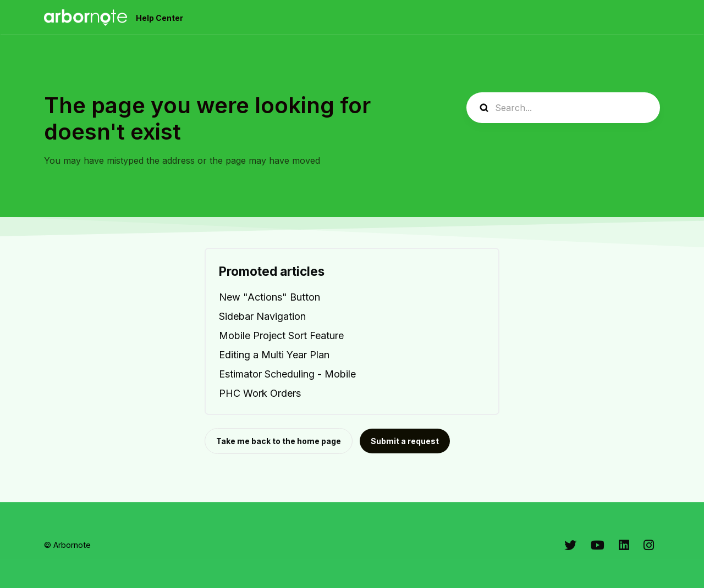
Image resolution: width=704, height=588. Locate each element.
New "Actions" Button (269, 297)
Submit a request (405, 441)
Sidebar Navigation (262, 316)
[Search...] (563, 108)
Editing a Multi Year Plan (274, 355)
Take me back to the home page (279, 441)
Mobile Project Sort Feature (281, 335)
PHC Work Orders (260, 393)
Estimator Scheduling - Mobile (287, 374)
